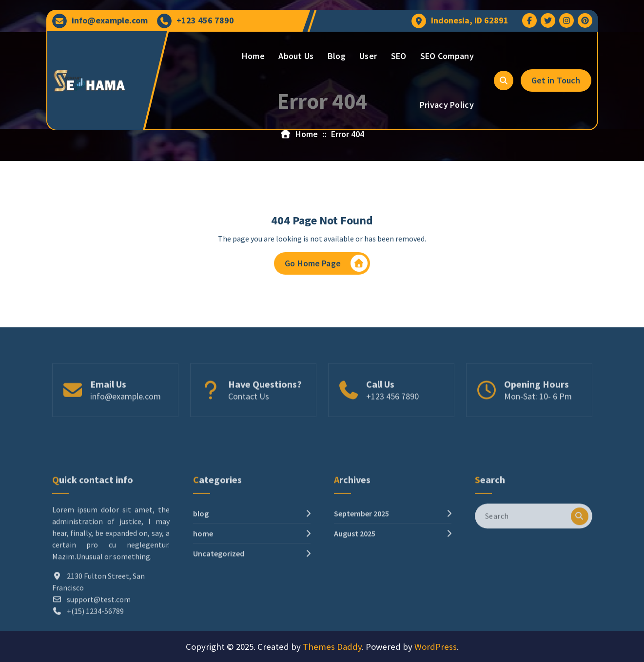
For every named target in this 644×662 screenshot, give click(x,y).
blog (201, 554)
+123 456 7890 (205, 20)
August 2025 (355, 574)
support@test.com (99, 640)
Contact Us (249, 411)
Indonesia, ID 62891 (470, 20)
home (203, 574)
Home (253, 56)
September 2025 (361, 554)
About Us (296, 56)
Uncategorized (219, 594)
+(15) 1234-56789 (95, 652)
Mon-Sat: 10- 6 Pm (538, 411)
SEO (399, 56)
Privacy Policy (447, 105)
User (368, 56)
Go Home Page (326, 264)
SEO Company (447, 56)
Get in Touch (556, 80)
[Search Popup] (504, 80)
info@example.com (110, 20)
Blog (337, 56)
